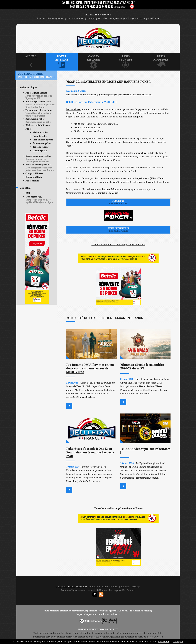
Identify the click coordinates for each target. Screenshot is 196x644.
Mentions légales (70, 590)
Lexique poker (40, 151)
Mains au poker (41, 132)
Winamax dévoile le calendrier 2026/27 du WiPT (142, 366)
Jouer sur (118, 202)
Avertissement (88, 590)
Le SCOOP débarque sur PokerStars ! (145, 451)
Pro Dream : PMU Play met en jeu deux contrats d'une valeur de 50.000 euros (90, 368)
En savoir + (164, 642)
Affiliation (102, 590)
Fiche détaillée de (118, 230)
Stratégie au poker (42, 143)
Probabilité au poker (43, 140)
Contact (131, 590)
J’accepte (178, 642)
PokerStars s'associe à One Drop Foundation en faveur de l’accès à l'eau (90, 452)
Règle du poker (40, 136)
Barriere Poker (74, 109)
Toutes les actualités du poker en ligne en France (118, 508)
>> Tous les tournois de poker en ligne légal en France (118, 245)
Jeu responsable (117, 590)
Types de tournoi (41, 147)
